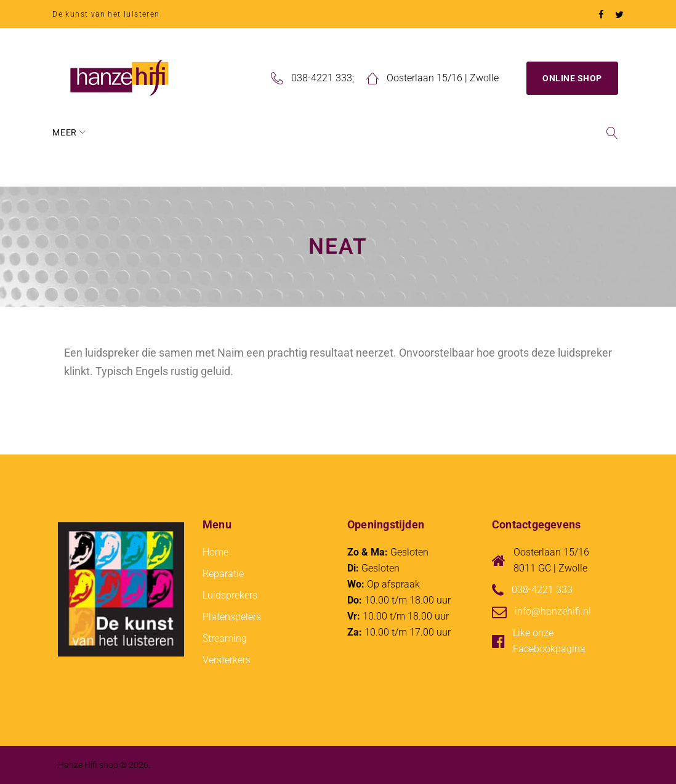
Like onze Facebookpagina (549, 640)
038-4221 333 (322, 77)
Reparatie (320, 131)
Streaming (225, 637)
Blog (379, 131)
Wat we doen (235, 131)
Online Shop (572, 77)
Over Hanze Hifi (145, 131)
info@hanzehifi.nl (553, 610)
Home (71, 131)
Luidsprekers (230, 594)
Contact (434, 131)
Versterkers (227, 659)
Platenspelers (232, 616)
